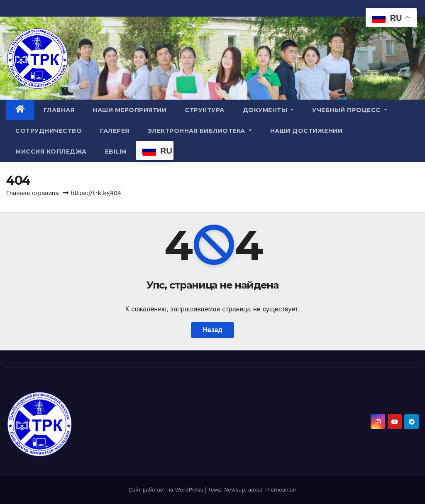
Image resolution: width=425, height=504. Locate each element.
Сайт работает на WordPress (166, 490)
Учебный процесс (350, 110)
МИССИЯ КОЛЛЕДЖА (51, 152)
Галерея (115, 131)
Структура (205, 110)
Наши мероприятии (129, 110)
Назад (212, 330)
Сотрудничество (49, 131)
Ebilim (116, 152)
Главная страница (33, 193)
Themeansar (281, 490)
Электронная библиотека (200, 131)
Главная (59, 110)
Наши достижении (307, 131)
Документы (269, 110)
